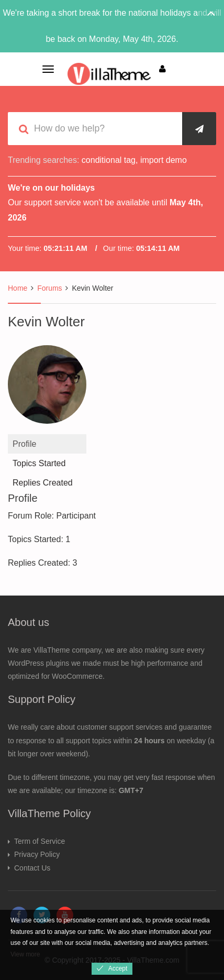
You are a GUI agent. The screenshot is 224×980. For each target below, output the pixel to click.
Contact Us (32, 868)
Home (18, 288)
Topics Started (39, 463)
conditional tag (109, 160)
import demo (164, 160)
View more (25, 954)
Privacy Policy (37, 854)
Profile (24, 444)
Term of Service (40, 841)
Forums (49, 288)
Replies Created (43, 483)
